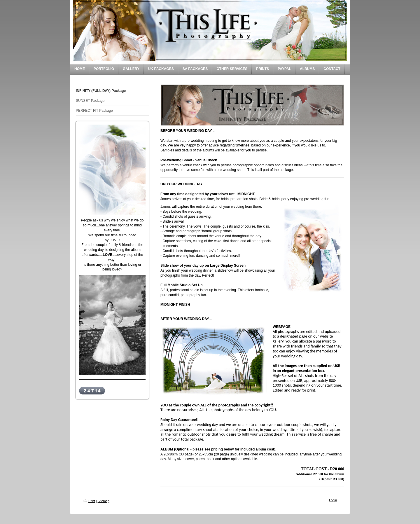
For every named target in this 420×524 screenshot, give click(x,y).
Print (89, 501)
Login (333, 500)
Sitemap (104, 501)
